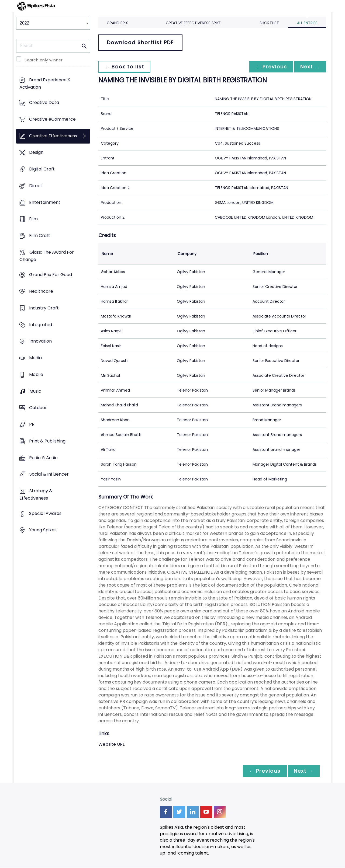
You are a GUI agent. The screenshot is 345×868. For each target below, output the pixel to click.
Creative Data (44, 103)
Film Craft (40, 236)
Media (35, 358)
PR (32, 424)
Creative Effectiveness (53, 136)
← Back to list (125, 67)
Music (35, 391)
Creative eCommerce (52, 119)
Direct (36, 186)
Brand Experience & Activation (45, 84)
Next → (310, 67)
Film (33, 219)
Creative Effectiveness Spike (193, 23)
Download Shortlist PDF (140, 42)
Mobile (36, 374)
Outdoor (38, 408)
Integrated (41, 325)
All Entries (307, 23)
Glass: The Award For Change (47, 256)
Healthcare (41, 292)
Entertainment (45, 202)
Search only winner (44, 60)
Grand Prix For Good (51, 275)
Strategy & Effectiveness (36, 494)
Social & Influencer (49, 474)
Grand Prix (117, 23)
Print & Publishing (47, 441)
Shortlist (269, 23)
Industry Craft (44, 308)
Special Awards (45, 513)
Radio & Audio (43, 458)
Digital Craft (42, 169)
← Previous (270, 67)
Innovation (41, 341)
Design (36, 153)
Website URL (111, 744)
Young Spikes (43, 530)
